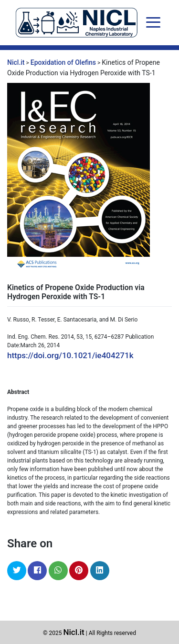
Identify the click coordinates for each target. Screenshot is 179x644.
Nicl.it (74, 632)
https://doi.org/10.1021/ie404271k (70, 355)
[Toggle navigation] (153, 22)
